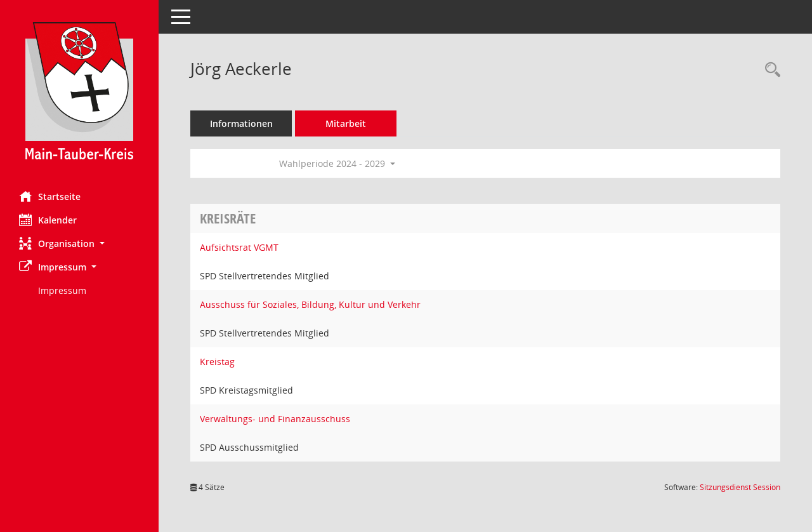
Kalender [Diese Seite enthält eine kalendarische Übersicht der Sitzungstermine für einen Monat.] (48, 220)
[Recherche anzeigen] (769, 70)
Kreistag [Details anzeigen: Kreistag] (217, 362)
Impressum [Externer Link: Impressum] (62, 290)
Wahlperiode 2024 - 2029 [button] (337, 163)
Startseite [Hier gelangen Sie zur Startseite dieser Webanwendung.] (50, 196)
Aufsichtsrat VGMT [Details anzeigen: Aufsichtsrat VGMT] (239, 247)
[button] (79, 243)
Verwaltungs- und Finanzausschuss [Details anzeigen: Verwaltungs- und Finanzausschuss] (275, 419)
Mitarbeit (346, 123)
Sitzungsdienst (740, 487)
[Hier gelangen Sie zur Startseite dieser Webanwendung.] (79, 91)
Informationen (241, 123)
